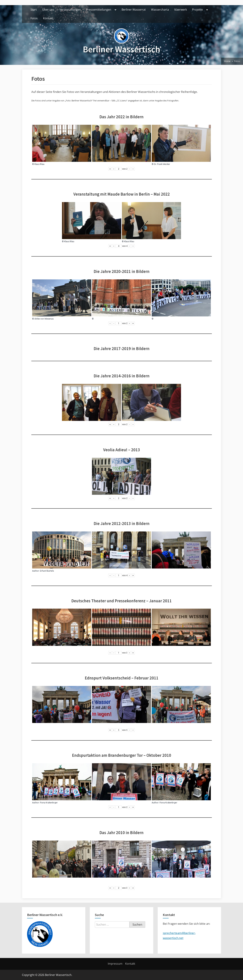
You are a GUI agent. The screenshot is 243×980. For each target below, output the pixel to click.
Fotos (34, 18)
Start (34, 10)
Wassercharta (160, 10)
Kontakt (48, 18)
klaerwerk (181, 10)
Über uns (48, 10)
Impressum (115, 964)
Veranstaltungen (70, 10)
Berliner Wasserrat (134, 10)
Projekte (197, 10)
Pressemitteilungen (99, 10)
